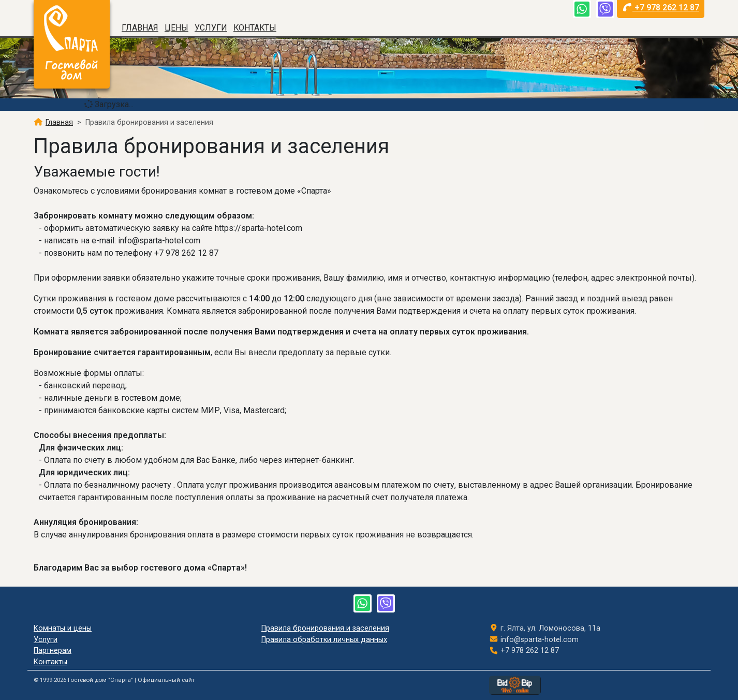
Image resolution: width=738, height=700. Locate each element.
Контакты (255, 28)
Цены (176, 28)
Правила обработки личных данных (324, 640)
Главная (140, 28)
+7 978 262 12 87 (661, 8)
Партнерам (53, 651)
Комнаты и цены (63, 628)
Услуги (211, 28)
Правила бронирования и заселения (325, 628)
